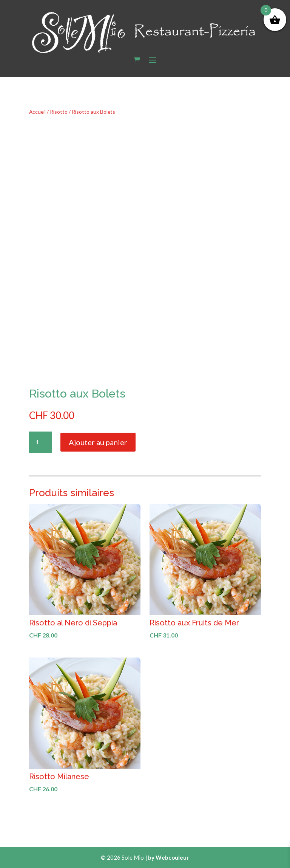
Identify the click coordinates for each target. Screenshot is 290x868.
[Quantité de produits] (40, 442)
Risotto (59, 112)
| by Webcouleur (167, 857)
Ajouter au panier (98, 442)
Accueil (37, 112)
